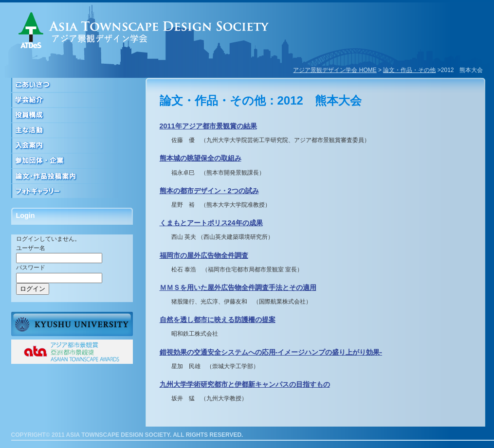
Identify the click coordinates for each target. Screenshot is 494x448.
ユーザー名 (31, 248)
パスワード (31, 268)
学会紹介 (72, 100)
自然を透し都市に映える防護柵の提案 (218, 320)
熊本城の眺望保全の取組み (201, 158)
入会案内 (72, 146)
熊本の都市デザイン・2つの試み (209, 191)
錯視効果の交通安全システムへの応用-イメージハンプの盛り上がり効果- (271, 352)
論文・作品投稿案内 (72, 176)
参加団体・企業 (72, 161)
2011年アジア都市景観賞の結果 (208, 126)
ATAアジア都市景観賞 (72, 352)
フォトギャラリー (72, 191)
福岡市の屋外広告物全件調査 (204, 255)
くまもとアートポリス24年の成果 (211, 223)
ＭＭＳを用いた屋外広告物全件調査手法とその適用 (238, 287)
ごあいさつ (72, 85)
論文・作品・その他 (409, 70)
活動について (72, 131)
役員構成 (72, 116)
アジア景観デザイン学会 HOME (335, 70)
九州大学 (72, 324)
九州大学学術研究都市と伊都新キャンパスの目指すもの (245, 384)
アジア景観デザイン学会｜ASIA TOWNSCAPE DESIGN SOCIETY (144, 30)
